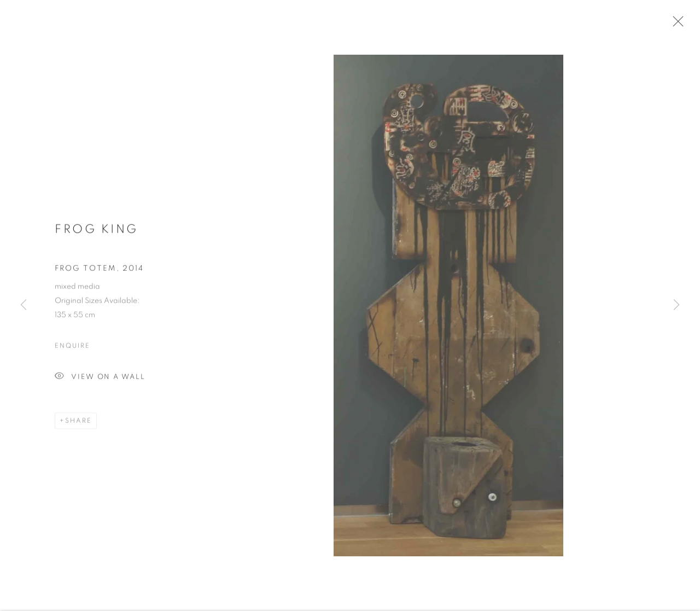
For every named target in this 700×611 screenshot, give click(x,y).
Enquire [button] (72, 348)
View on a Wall (100, 380)
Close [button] (675, 25)
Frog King (97, 232)
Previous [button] (24, 306)
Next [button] (676, 306)
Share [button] (78, 423)
